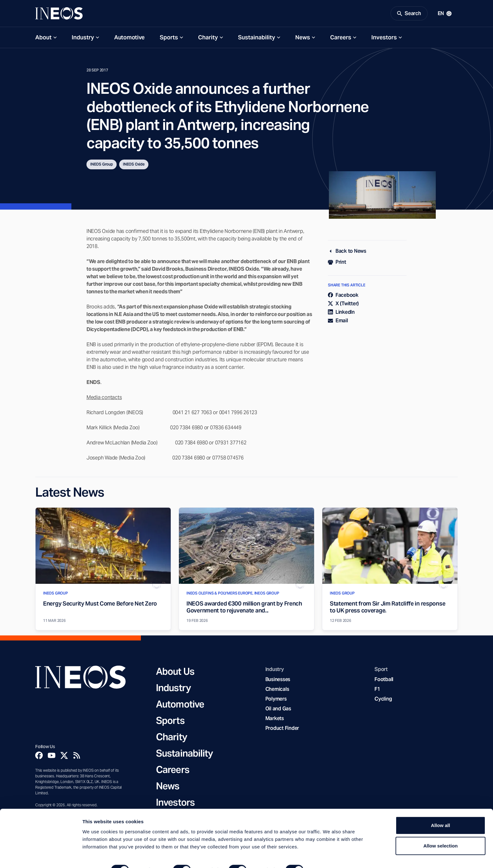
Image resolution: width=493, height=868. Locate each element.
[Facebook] (39, 756)
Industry (83, 38)
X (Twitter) (343, 304)
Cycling (383, 700)
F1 (377, 690)
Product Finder (282, 729)
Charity (208, 38)
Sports (169, 38)
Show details (330, 856)
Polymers (276, 700)
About (43, 38)
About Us (175, 672)
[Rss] (77, 756)
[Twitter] (64, 756)
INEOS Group (102, 165)
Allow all (441, 811)
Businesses (278, 680)
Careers (341, 38)
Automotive (129, 38)
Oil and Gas (278, 710)
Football (384, 680)
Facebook (343, 296)
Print (337, 263)
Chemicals (277, 690)
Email (338, 321)
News (303, 38)
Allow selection (440, 832)
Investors (384, 38)
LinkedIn (341, 313)
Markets (275, 719)
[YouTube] (52, 756)
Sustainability (257, 38)
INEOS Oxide (134, 165)
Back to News (347, 252)
